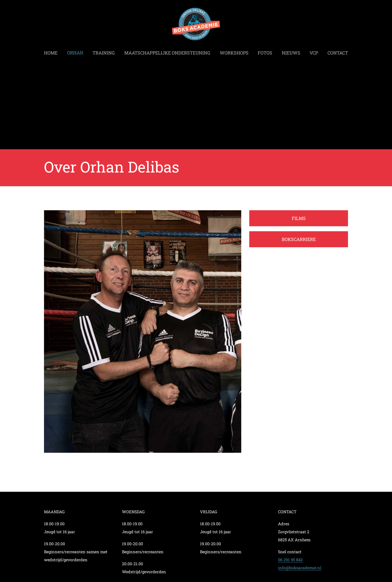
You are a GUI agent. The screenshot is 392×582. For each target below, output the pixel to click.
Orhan (75, 51)
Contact (338, 51)
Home (51, 51)
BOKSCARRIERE (299, 239)
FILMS (299, 218)
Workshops (234, 51)
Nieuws (291, 51)
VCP (314, 51)
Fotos (265, 51)
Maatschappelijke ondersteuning (167, 51)
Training (104, 51)
